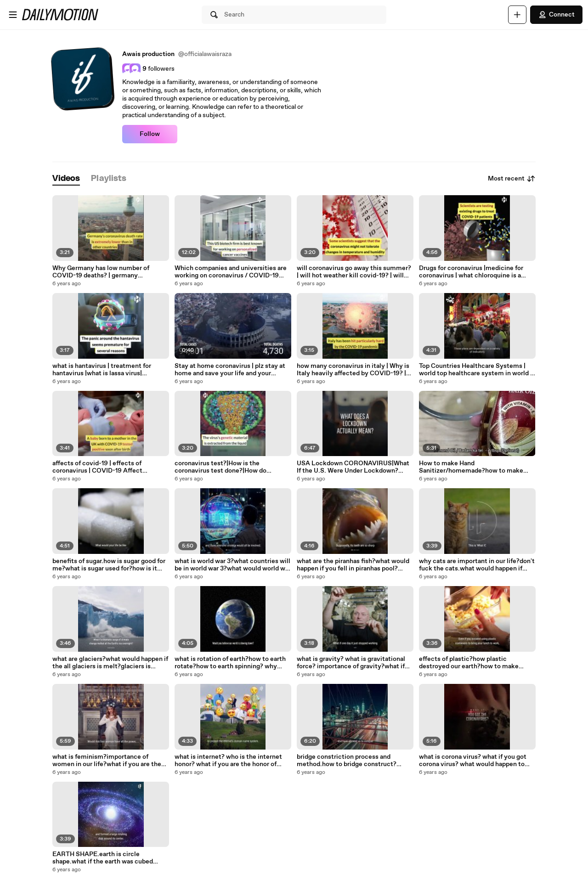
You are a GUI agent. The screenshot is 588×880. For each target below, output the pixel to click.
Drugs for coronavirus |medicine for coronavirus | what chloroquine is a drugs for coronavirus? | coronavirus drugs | (472, 272)
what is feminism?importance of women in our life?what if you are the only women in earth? (107, 761)
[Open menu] (13, 15)
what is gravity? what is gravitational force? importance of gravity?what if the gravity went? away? (351, 663)
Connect (556, 15)
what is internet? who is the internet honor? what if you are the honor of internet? (228, 761)
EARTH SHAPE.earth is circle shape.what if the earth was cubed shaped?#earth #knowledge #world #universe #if (105, 858)
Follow (150, 134)
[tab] (66, 179)
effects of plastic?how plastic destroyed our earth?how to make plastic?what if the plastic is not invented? (469, 663)
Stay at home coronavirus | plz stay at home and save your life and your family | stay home (230, 370)
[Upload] (517, 15)
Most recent (512, 179)
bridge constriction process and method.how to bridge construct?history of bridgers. (347, 761)
